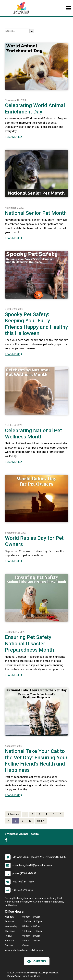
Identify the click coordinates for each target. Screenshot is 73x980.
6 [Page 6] (61, 814)
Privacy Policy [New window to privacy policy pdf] (14, 976)
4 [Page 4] (46, 814)
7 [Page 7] (8, 821)
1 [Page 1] (25, 814)
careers (37, 961)
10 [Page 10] (30, 821)
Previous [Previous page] (13, 814)
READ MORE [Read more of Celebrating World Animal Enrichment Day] (14, 137)
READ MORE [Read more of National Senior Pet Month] (14, 238)
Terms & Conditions (31, 976)
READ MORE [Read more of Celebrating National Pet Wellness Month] (14, 462)
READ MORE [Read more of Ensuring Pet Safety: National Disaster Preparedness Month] (14, 675)
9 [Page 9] (22, 821)
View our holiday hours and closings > (24, 950)
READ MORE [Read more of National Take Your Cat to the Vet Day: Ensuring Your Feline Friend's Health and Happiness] (14, 795)
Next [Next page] (41, 821)
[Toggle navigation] (68, 8)
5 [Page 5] (53, 814)
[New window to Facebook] (7, 841)
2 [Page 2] (32, 814)
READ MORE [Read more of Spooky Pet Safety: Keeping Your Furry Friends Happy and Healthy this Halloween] (14, 354)
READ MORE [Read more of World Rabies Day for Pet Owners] (14, 561)
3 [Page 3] (39, 814)
